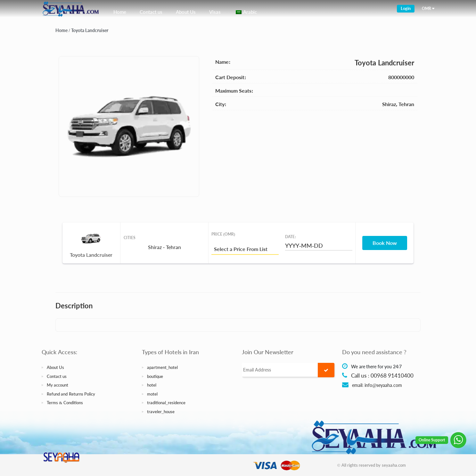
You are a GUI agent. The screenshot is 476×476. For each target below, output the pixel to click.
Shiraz (389, 104)
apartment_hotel (163, 367)
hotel (152, 385)
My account (57, 385)
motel (152, 394)
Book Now (385, 243)
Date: (291, 237)
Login (406, 8)
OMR (427, 8)
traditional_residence (166, 403)
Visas (215, 12)
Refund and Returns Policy (71, 394)
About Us (186, 12)
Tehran (406, 104)
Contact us (151, 12)
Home (120, 12)
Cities (130, 238)
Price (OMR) (223, 234)
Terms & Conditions (65, 403)
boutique (155, 376)
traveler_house (161, 412)
